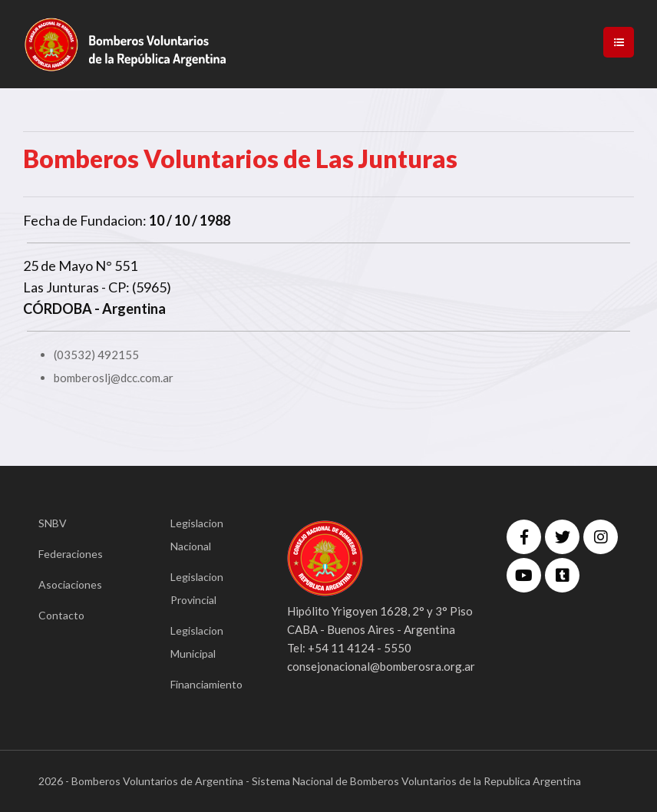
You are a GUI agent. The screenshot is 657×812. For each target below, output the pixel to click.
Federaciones (71, 554)
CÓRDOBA (58, 309)
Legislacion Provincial (197, 588)
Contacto (61, 615)
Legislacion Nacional (197, 535)
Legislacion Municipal (197, 642)
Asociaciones (70, 584)
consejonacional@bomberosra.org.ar (381, 666)
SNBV (53, 523)
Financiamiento (206, 684)
